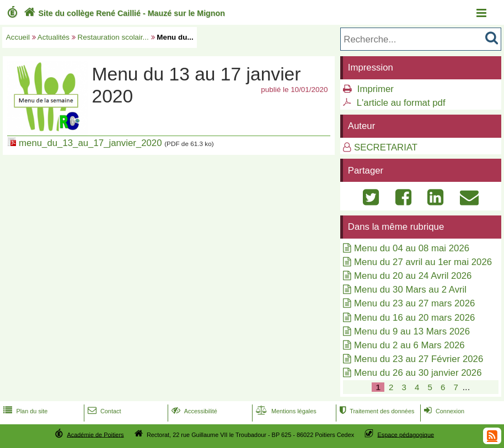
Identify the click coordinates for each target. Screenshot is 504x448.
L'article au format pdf (401, 103)
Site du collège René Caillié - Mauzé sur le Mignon (123, 13)
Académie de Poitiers (95, 434)
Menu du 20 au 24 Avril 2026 (413, 276)
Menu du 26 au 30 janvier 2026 (418, 373)
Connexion (443, 411)
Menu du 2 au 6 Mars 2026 (409, 345)
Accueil (18, 37)
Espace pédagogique (406, 434)
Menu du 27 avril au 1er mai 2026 (423, 262)
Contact (103, 411)
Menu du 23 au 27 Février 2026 (419, 359)
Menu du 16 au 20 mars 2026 (414, 318)
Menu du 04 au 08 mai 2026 (412, 248)
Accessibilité (193, 411)
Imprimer (376, 89)
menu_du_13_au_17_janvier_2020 (90, 143)
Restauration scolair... (113, 37)
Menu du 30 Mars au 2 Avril (410, 290)
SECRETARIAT (386, 147)
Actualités (53, 37)
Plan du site (24, 411)
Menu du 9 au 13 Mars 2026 (412, 331)
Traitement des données (376, 411)
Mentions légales (285, 411)
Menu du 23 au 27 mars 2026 (414, 303)
